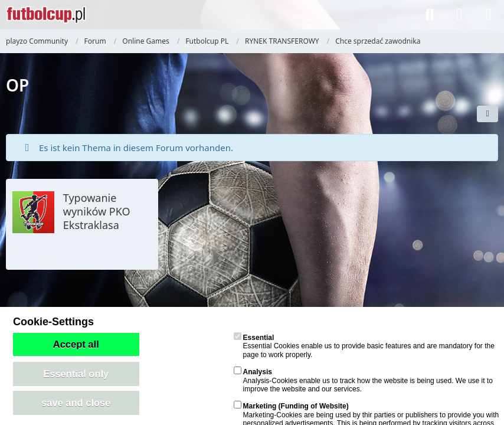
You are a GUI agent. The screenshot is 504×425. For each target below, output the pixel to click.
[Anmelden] (459, 15)
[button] (487, 114)
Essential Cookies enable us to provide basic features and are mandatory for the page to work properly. (364, 346)
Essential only (76, 374)
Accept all (76, 344)
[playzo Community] (46, 15)
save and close (76, 403)
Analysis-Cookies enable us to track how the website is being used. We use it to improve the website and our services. (363, 380)
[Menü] (489, 15)
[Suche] (430, 15)
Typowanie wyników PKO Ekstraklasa (97, 211)
